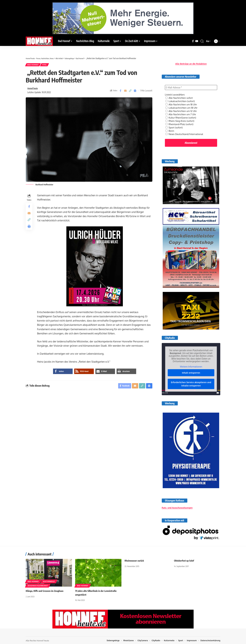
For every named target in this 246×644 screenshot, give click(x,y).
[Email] (125, 92)
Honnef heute (34, 90)
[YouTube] (197, 41)
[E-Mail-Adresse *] (191, 85)
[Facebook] (193, 41)
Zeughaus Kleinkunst (38, 585)
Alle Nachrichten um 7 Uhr (182, 111)
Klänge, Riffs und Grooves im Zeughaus (46, 590)
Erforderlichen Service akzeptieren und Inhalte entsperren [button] (191, 380)
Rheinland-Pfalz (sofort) (180, 121)
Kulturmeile (49, 581)
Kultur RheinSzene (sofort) (182, 114)
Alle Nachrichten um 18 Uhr (182, 102)
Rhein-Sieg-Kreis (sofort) (181, 118)
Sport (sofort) (175, 124)
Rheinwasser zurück (135, 560)
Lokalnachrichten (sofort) (181, 99)
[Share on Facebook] (120, 92)
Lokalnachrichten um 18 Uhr (182, 105)
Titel (48, 65)
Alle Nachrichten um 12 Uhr (182, 108)
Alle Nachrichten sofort (180, 96)
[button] (202, 41)
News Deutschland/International (185, 130)
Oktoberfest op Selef (185, 560)
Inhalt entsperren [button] (191, 369)
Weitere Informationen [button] (191, 363)
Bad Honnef (34, 65)
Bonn (170, 127)
